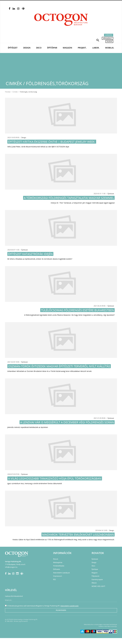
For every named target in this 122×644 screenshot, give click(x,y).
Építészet (13, 48)
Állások (109, 41)
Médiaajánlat (108, 38)
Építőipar (52, 48)
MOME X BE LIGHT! (98, 586)
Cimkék (15, 92)
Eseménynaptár (97, 579)
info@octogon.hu (11, 567)
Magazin (67, 48)
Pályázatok (95, 576)
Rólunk (56, 559)
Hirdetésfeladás (59, 566)
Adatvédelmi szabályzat (61, 573)
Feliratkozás (61, 610)
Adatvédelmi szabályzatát (69, 606)
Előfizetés (109, 35)
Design (27, 48)
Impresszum (58, 576)
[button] (98, 40)
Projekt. (82, 48)
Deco (39, 48)
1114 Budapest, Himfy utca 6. (15, 564)
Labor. (96, 48)
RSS (54, 579)
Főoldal (8, 92)
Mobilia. (110, 48)
